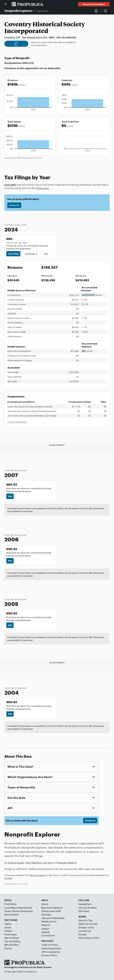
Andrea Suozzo (16, 862)
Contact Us (14, 205)
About (45, 904)
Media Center (49, 921)
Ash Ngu (48, 862)
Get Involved (12, 938)
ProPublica (10, 904)
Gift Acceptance (51, 952)
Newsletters (85, 904)
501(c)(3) (28, 63)
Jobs (44, 918)
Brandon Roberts (67, 862)
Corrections (48, 935)
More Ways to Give (89, 938)
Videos (8, 931)
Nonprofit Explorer (18, 11)
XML (46, 254)
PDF (10, 496)
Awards (45, 932)
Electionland (11, 914)
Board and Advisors (52, 907)
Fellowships (58, 918)
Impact (45, 928)
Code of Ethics (50, 945)
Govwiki (8, 878)
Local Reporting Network (18, 907)
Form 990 (10, 185)
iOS (80, 907)
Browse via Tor (86, 927)
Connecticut (43, 11)
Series (8, 927)
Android (92, 907)
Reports (46, 925)
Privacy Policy (49, 955)
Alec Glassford (34, 862)
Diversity (46, 914)
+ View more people (17, 422)
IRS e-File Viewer (38, 875)
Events (8, 948)
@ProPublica (11, 945)
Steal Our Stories (88, 924)
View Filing (13, 254)
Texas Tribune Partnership (19, 911)
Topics (8, 924)
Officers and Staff (51, 911)
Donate (83, 934)
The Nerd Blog (12, 941)
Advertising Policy (51, 948)
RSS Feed (84, 911)
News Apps (11, 934)
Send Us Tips (85, 920)
